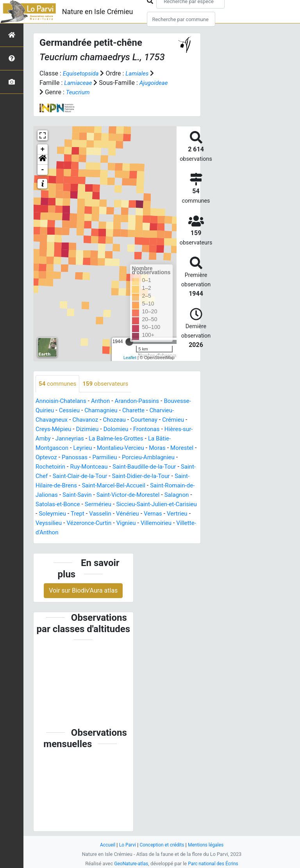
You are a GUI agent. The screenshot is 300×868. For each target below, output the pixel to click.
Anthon (104, 402)
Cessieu (100, 411)
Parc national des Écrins (214, 864)
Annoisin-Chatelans (62, 402)
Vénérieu (95, 524)
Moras (180, 448)
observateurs (109, 384)
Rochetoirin (89, 467)
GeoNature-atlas (129, 864)
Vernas (122, 524)
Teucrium (79, 92)
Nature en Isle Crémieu (98, 12)
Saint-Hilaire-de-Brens (98, 486)
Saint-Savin (152, 495)
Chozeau (145, 420)
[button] (43, 160)
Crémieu (47, 430)
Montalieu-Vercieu (141, 448)
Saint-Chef (82, 477)
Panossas (106, 458)
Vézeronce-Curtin (59, 533)
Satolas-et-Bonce (146, 505)
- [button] (43, 170)
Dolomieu (148, 430)
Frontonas (180, 430)
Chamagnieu (133, 411)
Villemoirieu (130, 533)
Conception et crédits (162, 845)
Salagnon (105, 505)
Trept (43, 524)
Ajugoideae (156, 83)
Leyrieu (101, 448)
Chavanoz (114, 420)
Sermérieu (50, 514)
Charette (167, 411)
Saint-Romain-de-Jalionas (96, 495)
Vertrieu (147, 524)
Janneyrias (101, 439)
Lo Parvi (125, 845)
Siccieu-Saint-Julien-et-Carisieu (112, 514)
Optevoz (76, 458)
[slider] (129, 342)
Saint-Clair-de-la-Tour (131, 477)
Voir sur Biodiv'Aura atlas (83, 591)
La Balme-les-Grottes (150, 439)
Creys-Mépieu (83, 430)
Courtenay (176, 420)
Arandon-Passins (143, 402)
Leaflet (130, 358)
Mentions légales (208, 845)
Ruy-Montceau (130, 467)
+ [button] (43, 149)
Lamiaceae (79, 83)
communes (59, 384)
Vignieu (99, 533)
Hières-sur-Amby (59, 439)
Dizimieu (118, 430)
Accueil (105, 845)
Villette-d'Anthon (174, 533)
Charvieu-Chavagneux (66, 420)
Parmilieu (138, 458)
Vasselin (66, 524)
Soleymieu (174, 514)
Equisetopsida (82, 73)
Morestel (48, 458)
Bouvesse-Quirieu (60, 411)
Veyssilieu (177, 524)
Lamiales (140, 73)
